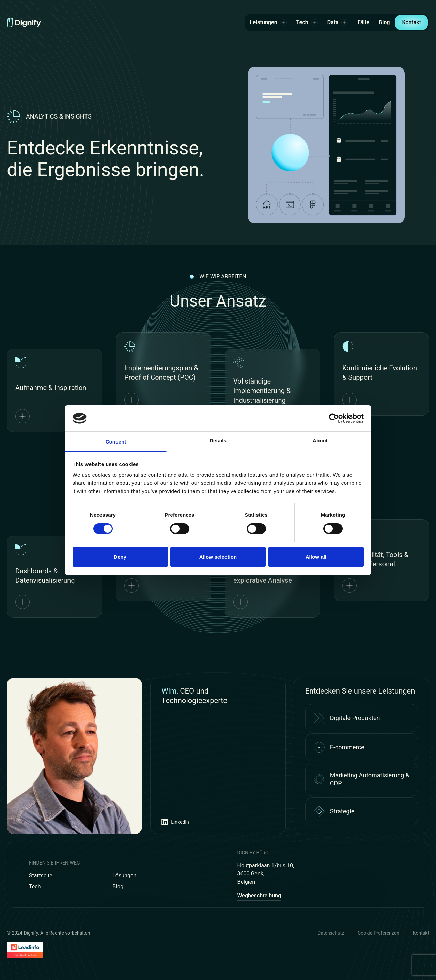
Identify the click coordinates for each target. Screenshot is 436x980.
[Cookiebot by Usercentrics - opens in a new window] (334, 418)
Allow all (316, 557)
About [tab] (320, 441)
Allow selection (218, 557)
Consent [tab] (116, 442)
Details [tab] (218, 441)
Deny (120, 557)
